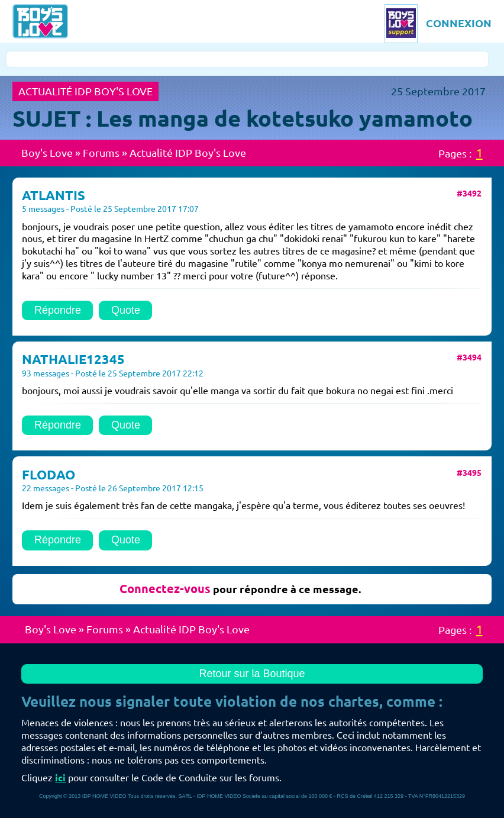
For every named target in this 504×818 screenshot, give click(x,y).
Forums (101, 153)
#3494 (469, 358)
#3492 (469, 194)
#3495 (469, 473)
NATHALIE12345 (73, 359)
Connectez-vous (165, 589)
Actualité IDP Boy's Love (188, 153)
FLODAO (49, 474)
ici (60, 778)
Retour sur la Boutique (252, 674)
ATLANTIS (54, 195)
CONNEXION (459, 23)
